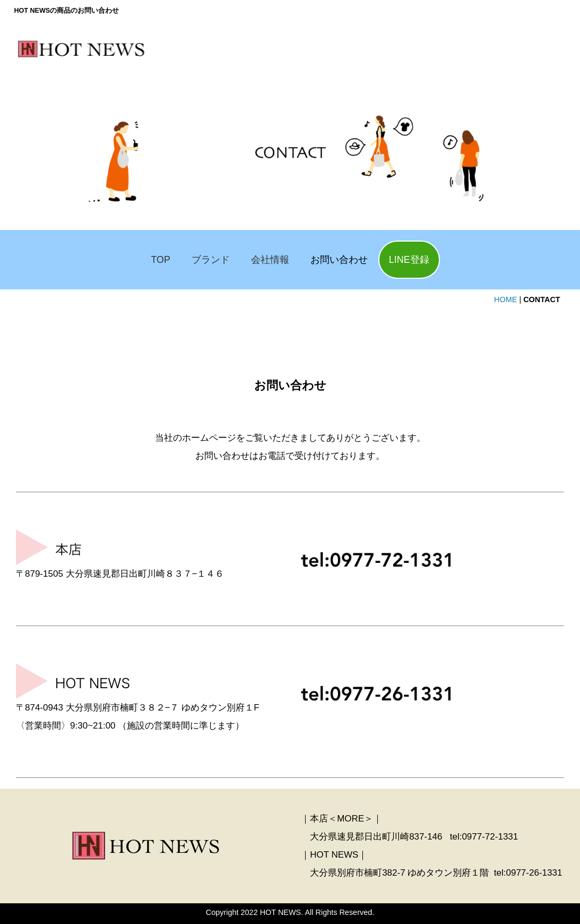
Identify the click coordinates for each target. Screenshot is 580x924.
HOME (505, 300)
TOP (161, 260)
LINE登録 (409, 260)
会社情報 (270, 260)
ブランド (211, 260)
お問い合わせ (339, 260)
